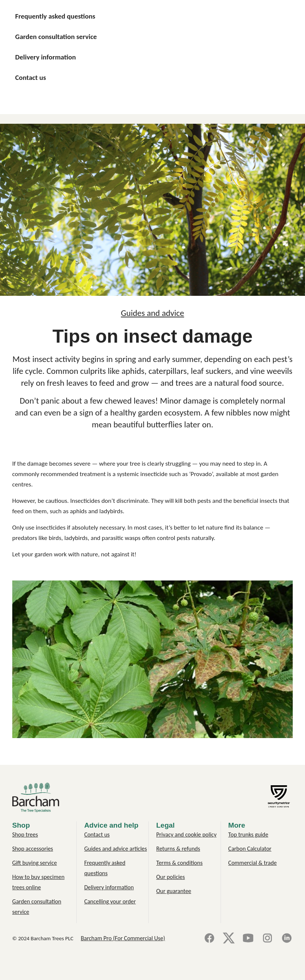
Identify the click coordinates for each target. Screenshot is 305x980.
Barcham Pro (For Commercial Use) (123, 938)
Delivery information (109, 887)
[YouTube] (248, 939)
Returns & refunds (178, 849)
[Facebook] (209, 939)
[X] (229, 939)
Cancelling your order (110, 901)
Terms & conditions (179, 863)
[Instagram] (267, 939)
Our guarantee (174, 891)
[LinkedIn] (287, 939)
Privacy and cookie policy (186, 835)
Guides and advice (152, 313)
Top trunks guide (248, 835)
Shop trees (25, 835)
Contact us (97, 835)
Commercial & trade (253, 863)
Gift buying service (35, 863)
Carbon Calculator (250, 849)
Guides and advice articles (115, 849)
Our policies (171, 877)
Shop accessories (33, 849)
